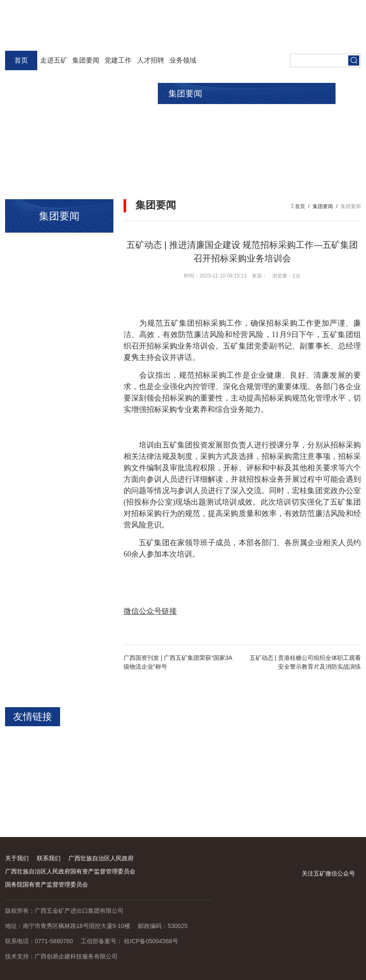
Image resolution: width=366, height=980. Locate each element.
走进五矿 (54, 60)
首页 (21, 60)
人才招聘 (151, 60)
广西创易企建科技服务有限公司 (76, 956)
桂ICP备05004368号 (151, 941)
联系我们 (49, 858)
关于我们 (17, 858)
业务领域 (183, 60)
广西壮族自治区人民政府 (101, 858)
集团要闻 (86, 60)
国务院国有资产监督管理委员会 (47, 884)
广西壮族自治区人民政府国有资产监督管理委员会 (70, 871)
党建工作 (118, 60)
